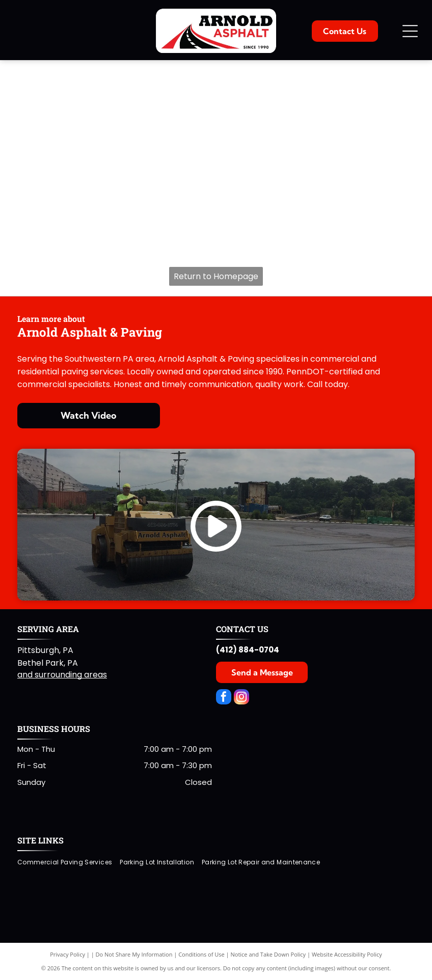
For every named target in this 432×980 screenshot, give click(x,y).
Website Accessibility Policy (347, 954)
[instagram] (241, 698)
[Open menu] (410, 31)
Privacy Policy (67, 954)
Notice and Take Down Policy (268, 954)
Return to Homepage (216, 276)
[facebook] (224, 698)
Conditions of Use (201, 954)
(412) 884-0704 (248, 650)
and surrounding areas (62, 675)
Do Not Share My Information (134, 954)
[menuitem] (69, 862)
